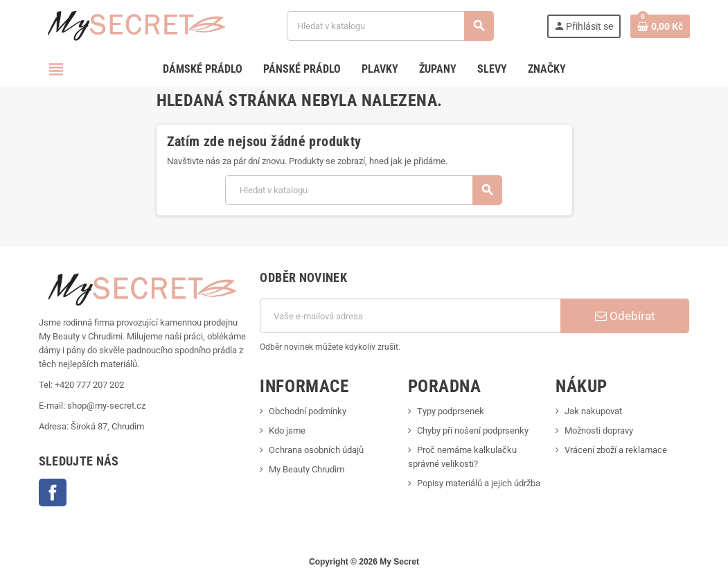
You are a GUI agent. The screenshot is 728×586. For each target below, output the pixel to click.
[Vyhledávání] (390, 26)
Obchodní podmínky (308, 411)
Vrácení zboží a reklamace (616, 450)
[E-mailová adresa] (410, 316)
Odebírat (625, 316)
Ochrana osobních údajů (316, 450)
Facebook (53, 492)
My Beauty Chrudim (307, 469)
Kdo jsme (287, 430)
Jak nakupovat (593, 411)
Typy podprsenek (451, 411)
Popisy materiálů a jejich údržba (479, 483)
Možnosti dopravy (599, 430)
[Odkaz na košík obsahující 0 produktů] (660, 26)
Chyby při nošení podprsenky (473, 430)
